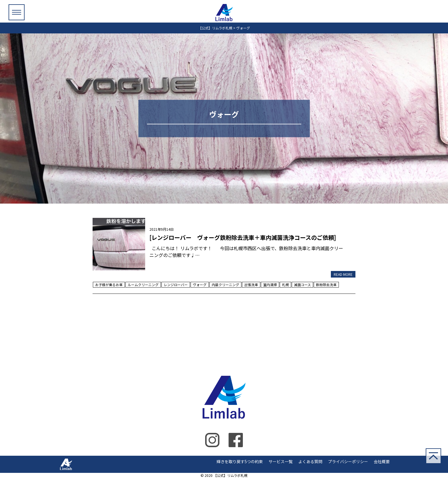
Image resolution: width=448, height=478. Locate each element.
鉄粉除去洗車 (326, 285)
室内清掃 (270, 285)
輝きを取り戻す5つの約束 (240, 461)
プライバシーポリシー (348, 461)
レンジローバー (176, 285)
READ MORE (343, 274)
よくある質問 (310, 461)
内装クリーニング (225, 285)
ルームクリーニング (143, 285)
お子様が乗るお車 (109, 285)
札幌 (285, 285)
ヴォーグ (200, 285)
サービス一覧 (281, 461)
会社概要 (382, 461)
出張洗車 (251, 285)
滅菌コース (302, 285)
